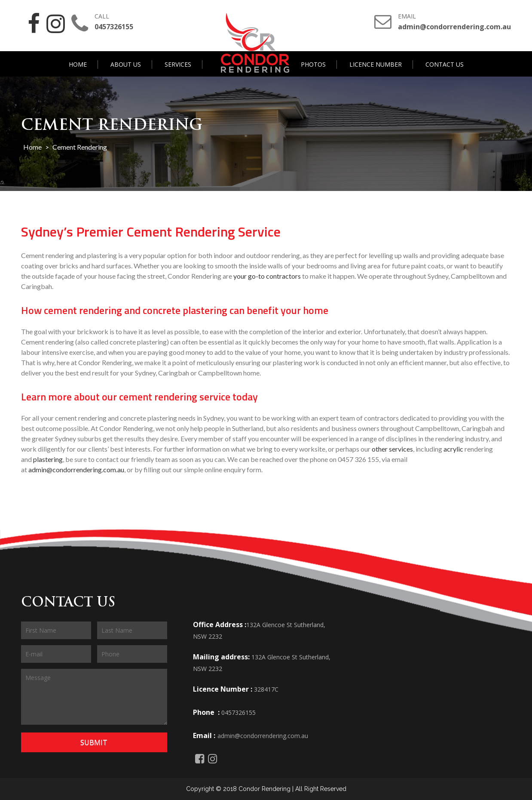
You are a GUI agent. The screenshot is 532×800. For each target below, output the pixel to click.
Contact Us (445, 64)
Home (78, 64)
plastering (48, 459)
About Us (126, 64)
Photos (313, 64)
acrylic (453, 448)
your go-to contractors (267, 276)
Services (178, 64)
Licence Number (376, 64)
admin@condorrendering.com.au (76, 469)
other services (392, 448)
